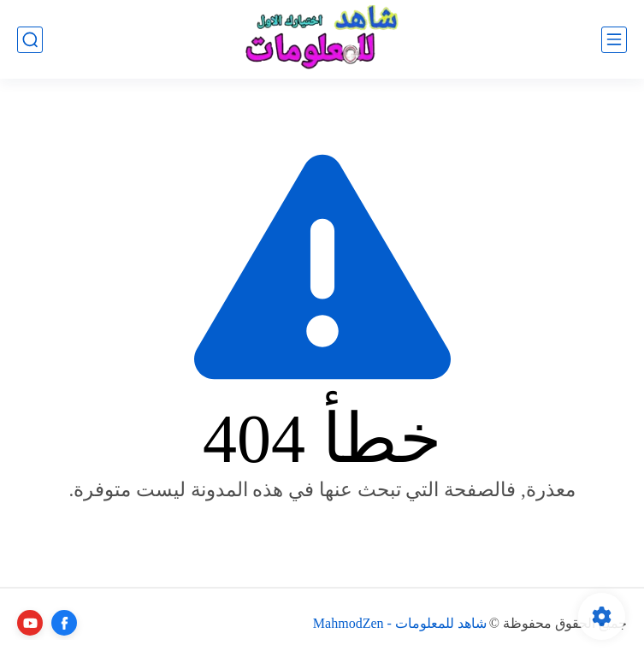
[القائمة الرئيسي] (614, 40)
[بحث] (30, 40)
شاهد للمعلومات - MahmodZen (400, 623)
